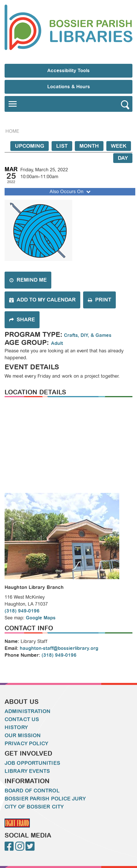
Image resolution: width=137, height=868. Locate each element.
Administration (28, 711)
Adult (57, 343)
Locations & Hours (69, 87)
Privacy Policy (26, 744)
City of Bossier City (34, 807)
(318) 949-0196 (22, 611)
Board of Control (32, 791)
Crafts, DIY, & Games (88, 335)
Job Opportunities (32, 763)
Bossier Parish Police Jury (45, 799)
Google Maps (41, 618)
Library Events (27, 771)
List (62, 146)
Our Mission (23, 736)
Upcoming (30, 146)
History (16, 727)
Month (89, 146)
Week (119, 146)
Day (123, 158)
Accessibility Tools (68, 71)
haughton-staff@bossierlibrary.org (59, 648)
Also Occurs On (71, 192)
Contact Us (22, 719)
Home (12, 131)
